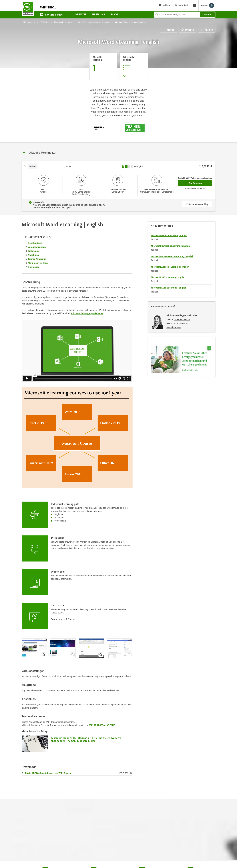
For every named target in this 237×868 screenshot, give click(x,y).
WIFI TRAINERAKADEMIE (102, 725)
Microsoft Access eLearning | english (170, 267)
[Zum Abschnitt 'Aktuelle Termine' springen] (103, 66)
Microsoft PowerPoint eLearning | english (172, 256)
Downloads (34, 267)
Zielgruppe (34, 251)
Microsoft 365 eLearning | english (168, 277)
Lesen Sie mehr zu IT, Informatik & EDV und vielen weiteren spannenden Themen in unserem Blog (86, 739)
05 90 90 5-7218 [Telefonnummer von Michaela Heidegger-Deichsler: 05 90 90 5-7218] (182, 319)
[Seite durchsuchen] (185, 15)
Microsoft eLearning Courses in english (94, 22)
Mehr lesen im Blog (38, 263)
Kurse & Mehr (53, 14)
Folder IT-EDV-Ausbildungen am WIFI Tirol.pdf (49, 773)
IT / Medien (45, 22)
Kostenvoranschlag (197, 204)
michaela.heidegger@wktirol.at (87, 313)
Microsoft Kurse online (63, 22)
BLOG (115, 15)
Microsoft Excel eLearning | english (169, 235)
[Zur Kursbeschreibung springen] (134, 66)
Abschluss (33, 255)
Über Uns (98, 15)
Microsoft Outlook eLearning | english (170, 246)
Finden (207, 15)
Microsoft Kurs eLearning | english (169, 288)
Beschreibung (35, 243)
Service (81, 15)
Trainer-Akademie (37, 259)
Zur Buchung (200, 182)
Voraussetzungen (37, 247)
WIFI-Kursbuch (29, 22)
